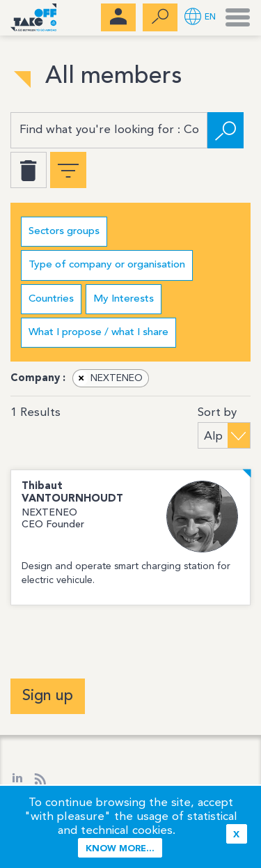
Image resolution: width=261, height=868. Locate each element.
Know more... (120, 849)
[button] (200, 18)
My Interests (124, 299)
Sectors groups (64, 232)
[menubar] (118, 17)
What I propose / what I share (98, 333)
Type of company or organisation (107, 265)
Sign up (48, 696)
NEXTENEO (108, 378)
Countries (51, 299)
